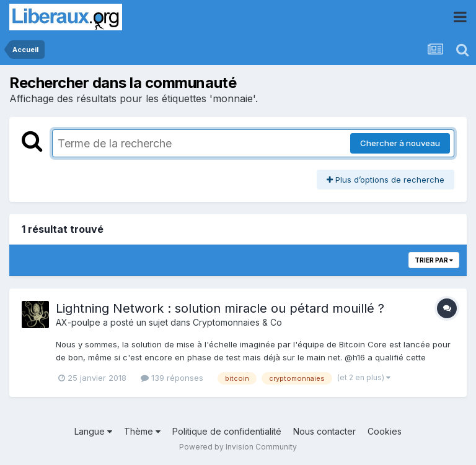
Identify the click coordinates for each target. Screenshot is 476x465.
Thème (142, 431)
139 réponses (172, 378)
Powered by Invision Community (238, 447)
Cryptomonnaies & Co (237, 322)
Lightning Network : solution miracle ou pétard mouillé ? (220, 308)
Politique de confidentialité (227, 431)
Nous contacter (324, 431)
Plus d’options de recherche (386, 180)
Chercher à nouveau (400, 143)
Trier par (434, 260)
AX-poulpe (78, 322)
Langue (93, 431)
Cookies (385, 431)
